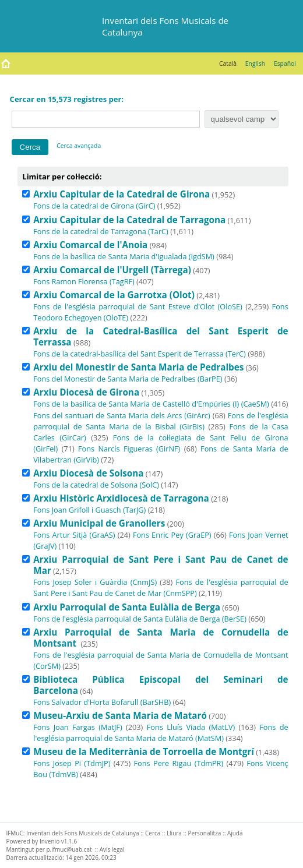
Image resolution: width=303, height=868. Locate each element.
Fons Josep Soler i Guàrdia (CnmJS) (95, 582)
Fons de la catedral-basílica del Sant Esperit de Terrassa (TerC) (140, 354)
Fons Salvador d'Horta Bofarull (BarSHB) (102, 702)
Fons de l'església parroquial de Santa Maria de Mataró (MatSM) (161, 733)
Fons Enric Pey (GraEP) (172, 535)
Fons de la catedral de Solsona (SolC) (96, 485)
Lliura (174, 833)
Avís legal (112, 849)
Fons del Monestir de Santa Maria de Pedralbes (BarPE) (128, 379)
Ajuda (235, 833)
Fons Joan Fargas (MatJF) (77, 727)
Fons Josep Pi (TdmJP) (72, 763)
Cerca (153, 833)
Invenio (50, 841)
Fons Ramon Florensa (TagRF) (84, 281)
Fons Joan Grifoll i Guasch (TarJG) (89, 510)
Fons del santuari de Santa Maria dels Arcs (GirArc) (121, 415)
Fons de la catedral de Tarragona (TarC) (101, 231)
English (255, 63)
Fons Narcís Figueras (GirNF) (129, 449)
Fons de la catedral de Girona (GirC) (94, 206)
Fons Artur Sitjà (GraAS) (74, 535)
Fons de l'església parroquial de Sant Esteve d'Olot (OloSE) (138, 306)
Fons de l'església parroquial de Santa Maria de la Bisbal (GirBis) (161, 421)
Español (285, 63)
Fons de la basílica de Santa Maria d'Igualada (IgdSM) (124, 256)
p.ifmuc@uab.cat (69, 849)
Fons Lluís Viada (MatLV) (191, 727)
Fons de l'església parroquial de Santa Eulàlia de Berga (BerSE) (140, 619)
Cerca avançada (79, 146)
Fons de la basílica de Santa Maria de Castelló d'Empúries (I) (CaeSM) (151, 404)
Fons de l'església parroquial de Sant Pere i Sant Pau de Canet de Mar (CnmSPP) (161, 588)
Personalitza (204, 833)
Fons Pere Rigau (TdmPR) (179, 763)
